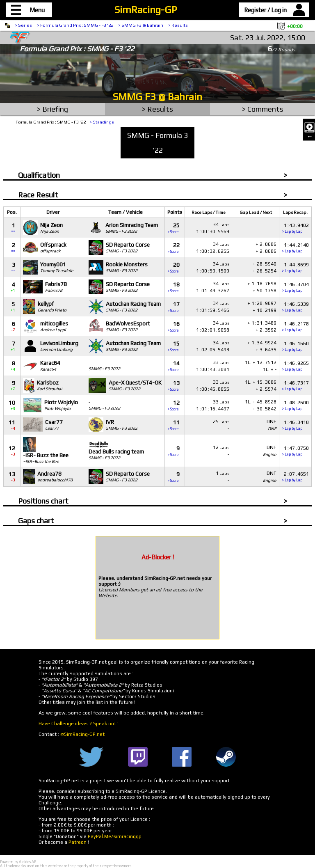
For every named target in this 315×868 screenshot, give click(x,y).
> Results (178, 25)
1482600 (295, 405)
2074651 (295, 477)
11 (173, 425)
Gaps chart (36, 521)
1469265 (295, 366)
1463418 (295, 425)
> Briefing (52, 109)
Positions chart (43, 501)
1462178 (295, 326)
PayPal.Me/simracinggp (115, 836)
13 (173, 386)
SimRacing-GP (146, 10)
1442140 (295, 248)
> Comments (263, 109)
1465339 (295, 307)
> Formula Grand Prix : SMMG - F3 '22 (75, 25)
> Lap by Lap (292, 231)
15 (173, 346)
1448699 (295, 267)
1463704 (295, 287)
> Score (173, 232)
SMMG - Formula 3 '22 (157, 143)
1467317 (295, 386)
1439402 (295, 228)
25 (173, 228)
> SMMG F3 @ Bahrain (141, 25)
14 (173, 366)
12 (173, 405)
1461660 (295, 346)
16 (173, 326)
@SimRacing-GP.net (82, 734)
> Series (23, 25)
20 (173, 267)
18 (173, 287)
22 (173, 248)
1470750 (295, 451)
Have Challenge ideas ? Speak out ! (79, 724)
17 (173, 307)
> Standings (102, 122)
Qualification (39, 175)
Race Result (38, 195)
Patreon (78, 842)
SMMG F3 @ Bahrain (157, 97)
